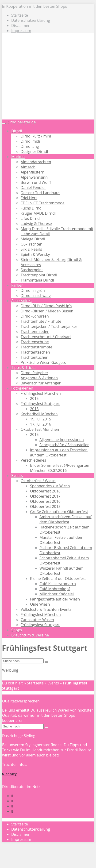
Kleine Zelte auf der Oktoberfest (58, 579)
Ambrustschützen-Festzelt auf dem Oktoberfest (65, 519)
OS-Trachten (32, 244)
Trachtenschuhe (35, 342)
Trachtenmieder (35, 332)
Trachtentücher (34, 357)
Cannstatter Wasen (37, 620)
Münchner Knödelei (57, 594)
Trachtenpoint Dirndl (39, 275)
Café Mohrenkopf (55, 589)
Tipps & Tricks (23, 368)
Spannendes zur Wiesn (50, 486)
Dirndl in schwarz (36, 296)
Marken (18, 157)
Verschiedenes (33, 460)
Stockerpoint (32, 270)
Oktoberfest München (40, 429)
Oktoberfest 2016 (45, 501)
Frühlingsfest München (41, 393)
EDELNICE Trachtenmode (43, 203)
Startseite (20, 15)
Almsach (28, 167)
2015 (34, 398)
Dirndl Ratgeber (34, 373)
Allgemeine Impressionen (62, 440)
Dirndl (17, 131)
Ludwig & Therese (36, 224)
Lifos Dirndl (31, 218)
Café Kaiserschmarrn (58, 584)
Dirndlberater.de (21, 122)
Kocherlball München (39, 414)
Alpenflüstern (33, 172)
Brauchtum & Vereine (30, 635)
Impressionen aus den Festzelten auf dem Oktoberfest (59, 452)
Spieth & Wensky (35, 254)
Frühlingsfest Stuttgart (40, 404)
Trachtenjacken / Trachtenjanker (49, 326)
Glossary (9, 774)
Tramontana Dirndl (37, 280)
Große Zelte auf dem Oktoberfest (59, 512)
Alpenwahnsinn (34, 177)
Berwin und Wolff (36, 182)
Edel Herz (29, 198)
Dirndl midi (30, 141)
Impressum (21, 31)
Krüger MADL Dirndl (38, 213)
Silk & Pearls (31, 249)
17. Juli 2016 (41, 424)
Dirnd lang (30, 146)
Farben (17, 285)
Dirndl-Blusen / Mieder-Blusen (47, 311)
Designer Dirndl (34, 152)
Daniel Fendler (33, 188)
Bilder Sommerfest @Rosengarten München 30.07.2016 (60, 468)
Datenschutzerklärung (31, 20)
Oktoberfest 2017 (45, 496)
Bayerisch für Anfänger (41, 383)
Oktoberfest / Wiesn (38, 481)
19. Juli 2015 (41, 419)
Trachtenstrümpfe (36, 347)
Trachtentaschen (35, 352)
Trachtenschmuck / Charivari (46, 337)
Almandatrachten (36, 162)
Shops (17, 630)
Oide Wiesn (40, 604)
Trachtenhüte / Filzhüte (41, 321)
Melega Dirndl (33, 239)
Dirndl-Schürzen (35, 316)
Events (17, 476)
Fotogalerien (22, 388)
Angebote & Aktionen (39, 378)
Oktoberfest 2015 (45, 506)
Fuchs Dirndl (32, 208)
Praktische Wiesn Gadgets (43, 362)
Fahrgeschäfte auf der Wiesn (55, 599)
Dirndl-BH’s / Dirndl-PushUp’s (46, 306)
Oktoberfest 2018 (45, 491)
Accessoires (21, 301)
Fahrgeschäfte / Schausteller (64, 445)
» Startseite (34, 683)
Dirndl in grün (33, 290)
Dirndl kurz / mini (36, 136)
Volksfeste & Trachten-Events (46, 609)
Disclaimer (20, 25)
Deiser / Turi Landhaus (40, 193)
